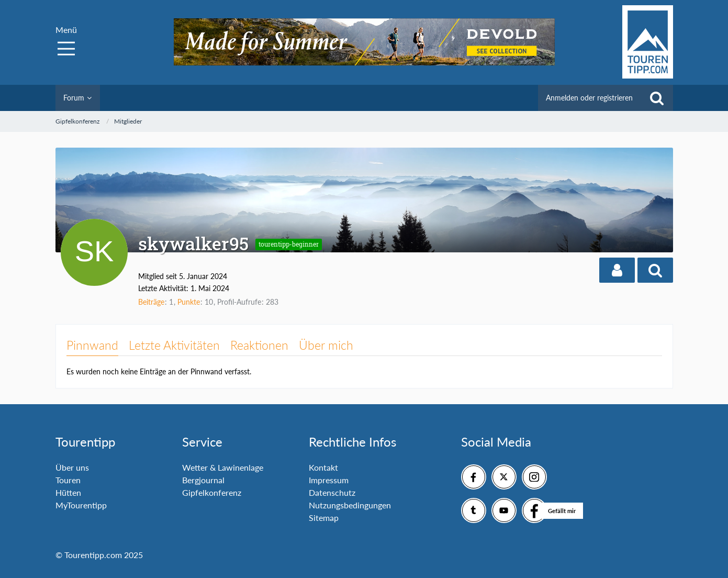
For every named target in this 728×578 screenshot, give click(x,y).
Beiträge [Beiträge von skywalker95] (151, 302)
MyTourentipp (81, 505)
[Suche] (657, 98)
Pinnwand (92, 345)
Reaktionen (259, 345)
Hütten (68, 492)
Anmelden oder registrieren (589, 98)
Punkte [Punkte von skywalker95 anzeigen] (189, 302)
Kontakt (323, 467)
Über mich (326, 345)
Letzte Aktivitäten (174, 345)
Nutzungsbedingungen (350, 505)
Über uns (72, 467)
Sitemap (324, 518)
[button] (617, 270)
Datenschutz (332, 492)
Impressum (329, 480)
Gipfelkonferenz (212, 492)
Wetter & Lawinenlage (223, 467)
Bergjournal (203, 480)
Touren (68, 480)
